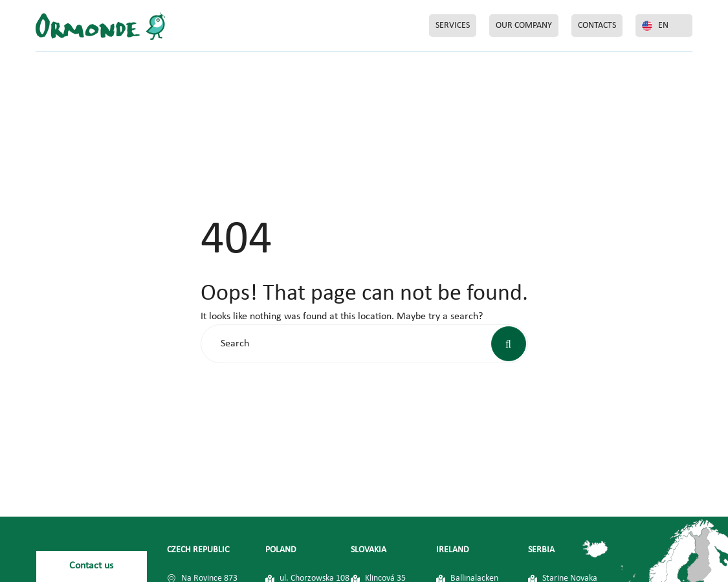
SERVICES (453, 26)
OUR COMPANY (524, 26)
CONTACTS (597, 26)
